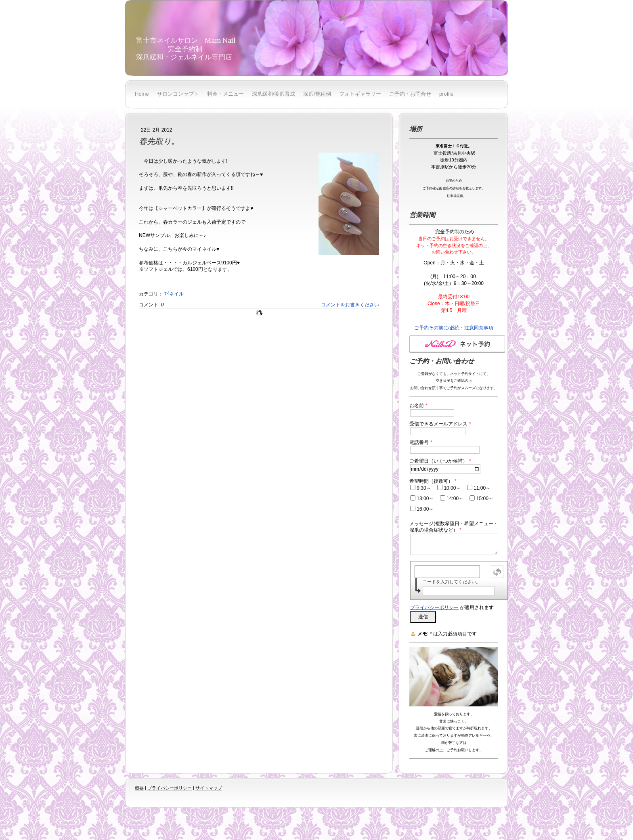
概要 (139, 788)
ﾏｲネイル (174, 294)
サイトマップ (209, 788)
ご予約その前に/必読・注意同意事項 (454, 328)
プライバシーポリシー (434, 607)
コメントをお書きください (350, 305)
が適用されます (452, 607)
